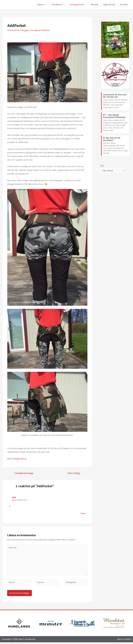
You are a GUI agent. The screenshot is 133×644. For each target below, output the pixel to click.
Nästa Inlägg (75, 473)
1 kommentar (14, 30)
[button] (6, 625)
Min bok (98, 4)
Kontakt (125, 4)
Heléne (49, 5)
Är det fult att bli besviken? (112, 139)
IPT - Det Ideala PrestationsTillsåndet (114, 116)
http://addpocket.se (17, 459)
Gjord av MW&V (124, 641)
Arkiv (102, 166)
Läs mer (115, 45)
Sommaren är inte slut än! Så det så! (115, 96)
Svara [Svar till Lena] (83, 513)
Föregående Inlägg (23, 473)
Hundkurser (64, 5)
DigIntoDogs (111, 4)
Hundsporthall (82, 5)
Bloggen (26, 30)
